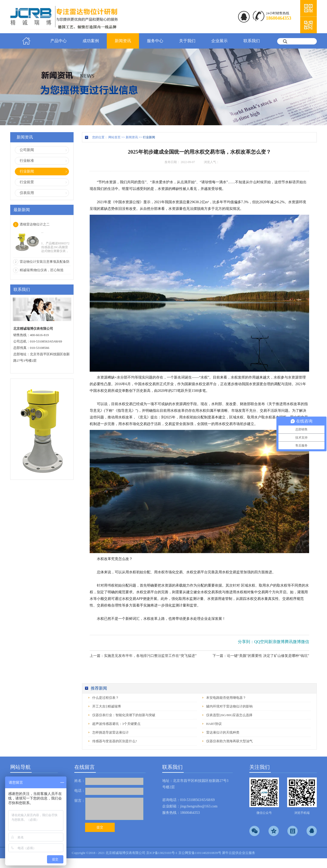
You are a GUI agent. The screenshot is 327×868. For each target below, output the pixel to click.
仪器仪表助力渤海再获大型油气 (229, 741)
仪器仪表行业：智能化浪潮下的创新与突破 (124, 715)
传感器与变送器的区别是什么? (115, 741)
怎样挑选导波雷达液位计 (110, 732)
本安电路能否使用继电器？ (226, 698)
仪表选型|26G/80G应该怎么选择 (229, 715)
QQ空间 (261, 642)
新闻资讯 (132, 137)
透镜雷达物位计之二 (35, 224)
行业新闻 (149, 137)
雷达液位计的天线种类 (223, 732)
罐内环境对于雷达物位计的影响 (229, 706)
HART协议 (214, 724)
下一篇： (261, 656)
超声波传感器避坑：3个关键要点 (116, 724)
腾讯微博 (293, 642)
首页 (26, 41)
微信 (305, 642)
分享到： (246, 642)
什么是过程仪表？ (106, 698)
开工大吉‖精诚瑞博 (107, 706)
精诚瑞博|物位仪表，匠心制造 (42, 270)
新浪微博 (276, 642)
